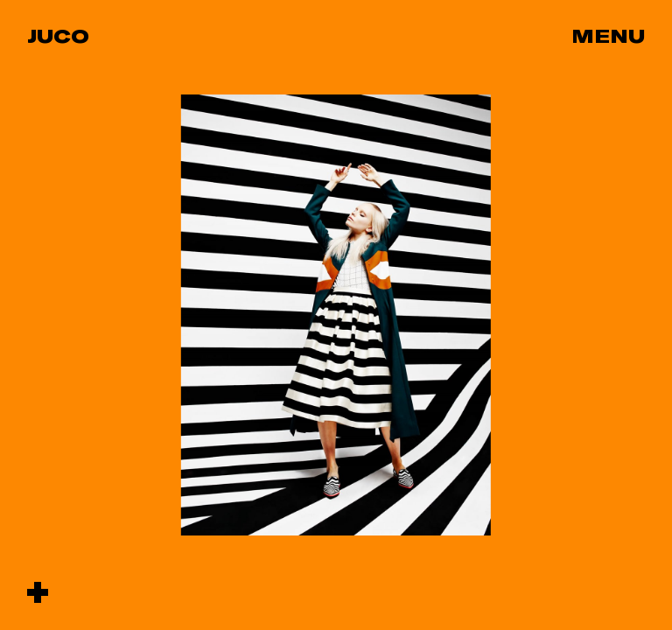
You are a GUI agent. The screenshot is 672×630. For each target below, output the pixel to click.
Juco (58, 36)
